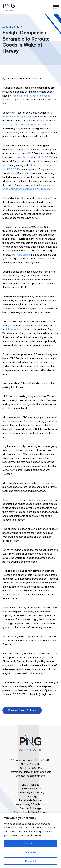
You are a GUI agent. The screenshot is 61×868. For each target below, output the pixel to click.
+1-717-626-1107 (33, 764)
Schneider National (16, 329)
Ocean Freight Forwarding (31, 792)
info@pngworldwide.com (38, 772)
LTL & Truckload (30, 785)
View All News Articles (22, 710)
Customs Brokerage (30, 808)
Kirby (5, 500)
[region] (30, 840)
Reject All (30, 861)
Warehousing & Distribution (30, 804)
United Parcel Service (42, 165)
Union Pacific (23, 157)
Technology (31, 796)
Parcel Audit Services (30, 800)
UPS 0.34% (14, 169)
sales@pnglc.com (36, 776)
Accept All (30, 843)
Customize (31, 852)
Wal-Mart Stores (21, 255)
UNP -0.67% (45, 157)
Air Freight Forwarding (30, 789)
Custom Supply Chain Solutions (31, 812)
